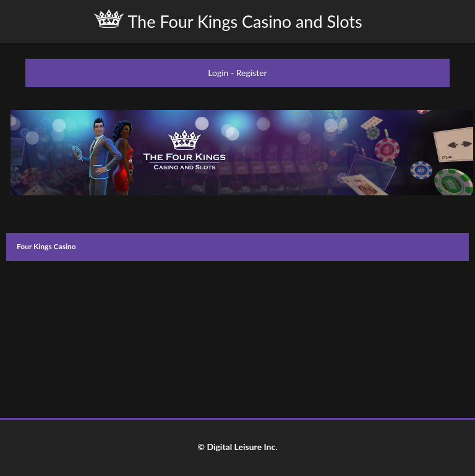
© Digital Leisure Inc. (237, 447)
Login (218, 73)
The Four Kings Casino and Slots (228, 20)
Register (252, 73)
